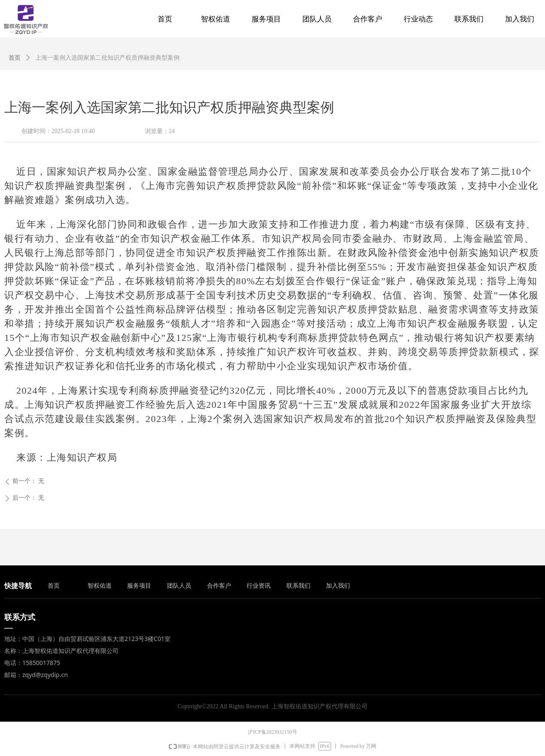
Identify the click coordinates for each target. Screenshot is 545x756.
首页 (15, 58)
